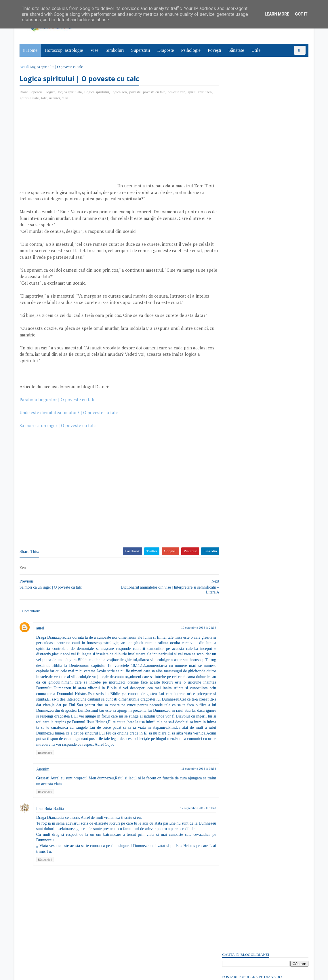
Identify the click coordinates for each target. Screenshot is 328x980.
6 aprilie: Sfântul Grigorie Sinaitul (251, 604)
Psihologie (191, 50)
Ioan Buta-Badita (51, 814)
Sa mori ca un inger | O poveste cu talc (58, 426)
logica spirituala (70, 92)
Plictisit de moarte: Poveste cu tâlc (251, 119)
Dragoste (166, 50)
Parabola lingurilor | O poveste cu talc (58, 400)
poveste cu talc (155, 92)
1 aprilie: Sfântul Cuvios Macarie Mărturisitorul (263, 779)
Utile (256, 50)
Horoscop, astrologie (64, 50)
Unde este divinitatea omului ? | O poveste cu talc (69, 413)
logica (52, 92)
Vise (95, 50)
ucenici (62, 98)
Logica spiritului (97, 92)
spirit (192, 92)
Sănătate (237, 50)
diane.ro (52, 973)
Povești (215, 50)
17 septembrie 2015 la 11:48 (187, 814)
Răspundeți (46, 758)
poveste (136, 92)
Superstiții (141, 50)
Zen (73, 98)
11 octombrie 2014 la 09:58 (188, 774)
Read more (255, 618)
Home (32, 50)
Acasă (25, 67)
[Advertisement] (68, 147)
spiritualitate (37, 98)
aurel (41, 628)
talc (52, 98)
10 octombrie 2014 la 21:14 (188, 628)
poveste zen (177, 92)
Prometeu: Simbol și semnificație (250, 736)
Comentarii (236, 353)
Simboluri (115, 50)
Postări (233, 343)
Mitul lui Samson (236, 646)
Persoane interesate (265, 816)
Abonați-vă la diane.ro (236, 816)
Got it (301, 14)
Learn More (277, 14)
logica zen (120, 92)
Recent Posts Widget (232, 800)
